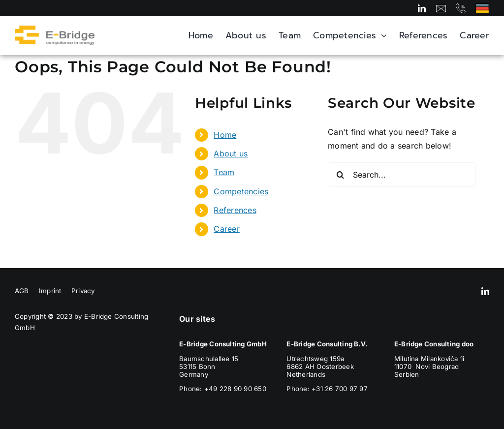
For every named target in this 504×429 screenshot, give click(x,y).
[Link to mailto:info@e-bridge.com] (441, 8)
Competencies (241, 191)
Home (225, 135)
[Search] (340, 175)
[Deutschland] (482, 7)
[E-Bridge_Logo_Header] (55, 30)
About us (231, 153)
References (235, 210)
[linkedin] (422, 8)
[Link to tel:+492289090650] (461, 8)
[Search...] (402, 175)
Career (226, 229)
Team (224, 172)
